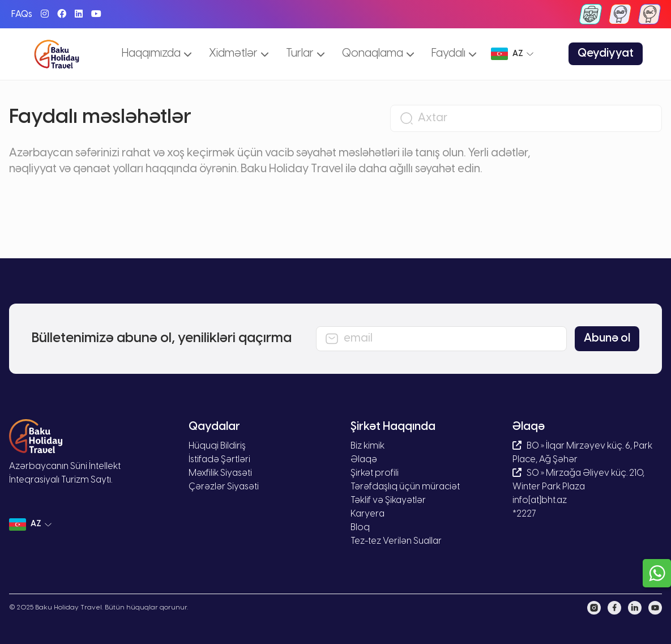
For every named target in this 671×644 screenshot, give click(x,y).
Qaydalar (214, 427)
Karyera (367, 514)
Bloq (360, 528)
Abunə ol (607, 338)
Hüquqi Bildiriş (217, 446)
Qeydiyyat (606, 54)
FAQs (22, 14)
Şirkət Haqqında (393, 427)
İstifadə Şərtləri (219, 460)
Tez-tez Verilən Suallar (396, 541)
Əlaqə (364, 460)
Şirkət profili (375, 473)
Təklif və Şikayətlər (388, 500)
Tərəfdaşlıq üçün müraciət (405, 487)
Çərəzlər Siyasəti (224, 487)
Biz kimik (367, 446)
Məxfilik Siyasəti (220, 473)
